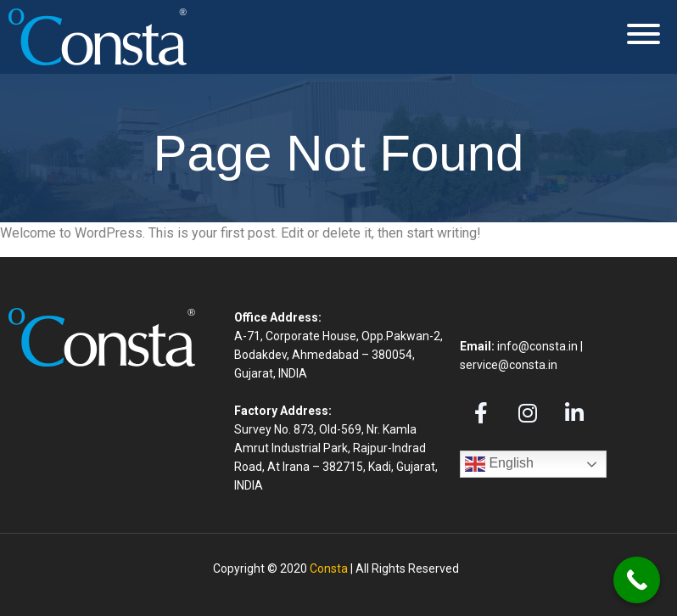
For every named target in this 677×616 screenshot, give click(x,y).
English (499, 464)
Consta (329, 568)
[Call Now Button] (637, 580)
